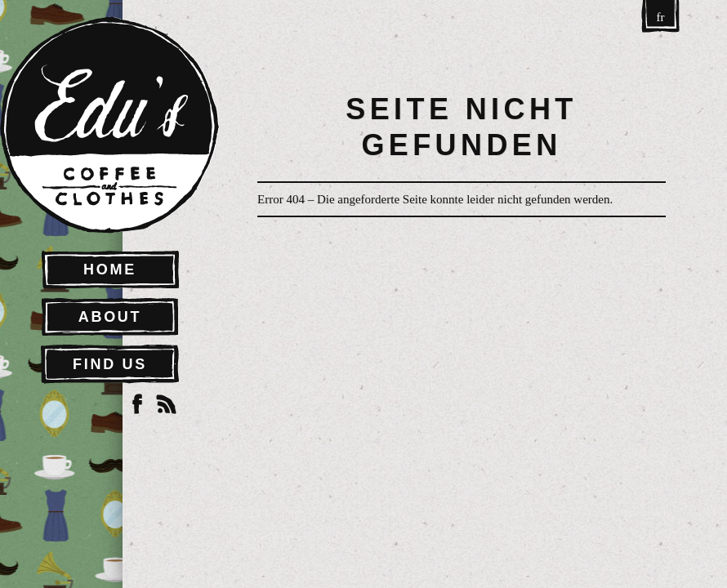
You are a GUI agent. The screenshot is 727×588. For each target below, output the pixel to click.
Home (110, 269)
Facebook (137, 404)
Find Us (110, 364)
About (110, 317)
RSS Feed (167, 404)
